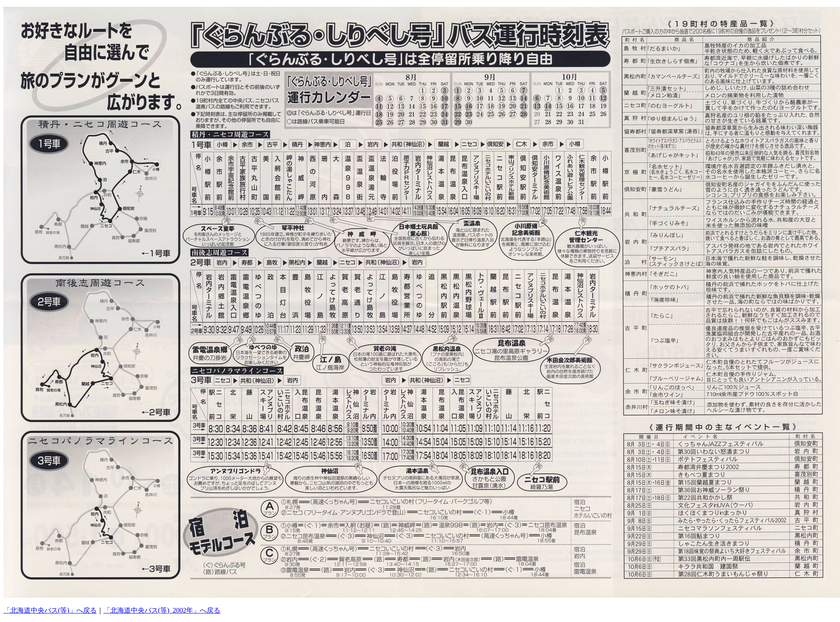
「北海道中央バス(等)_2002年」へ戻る (162, 610)
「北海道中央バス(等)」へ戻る (50, 610)
